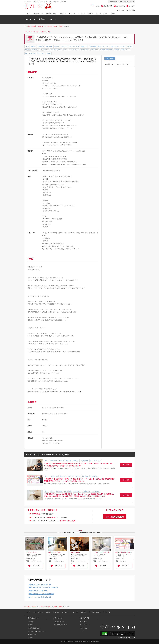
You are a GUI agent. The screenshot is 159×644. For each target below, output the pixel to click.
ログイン (131, 6)
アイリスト (72, 14)
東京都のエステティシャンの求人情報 (40, 584)
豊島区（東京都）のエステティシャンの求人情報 (43, 588)
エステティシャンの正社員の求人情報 (40, 597)
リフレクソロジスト (101, 14)
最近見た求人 (108, 6)
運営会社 (31, 638)
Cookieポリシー (33, 634)
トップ (28, 14)
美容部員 (90, 14)
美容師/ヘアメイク (51, 14)
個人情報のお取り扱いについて (37, 631)
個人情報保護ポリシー (34, 628)
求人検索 (96, 6)
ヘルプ (82, 631)
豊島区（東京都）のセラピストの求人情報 (41, 594)
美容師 (48, 612)
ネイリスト (81, 14)
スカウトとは (84, 628)
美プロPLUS (83, 622)
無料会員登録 (119, 6)
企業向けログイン (129, 1)
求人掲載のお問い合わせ (115, 1)
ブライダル (114, 14)
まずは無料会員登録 (115, 517)
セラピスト (63, 14)
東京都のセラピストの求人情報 (38, 591)
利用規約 (31, 622)
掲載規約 (31, 625)
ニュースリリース (85, 625)
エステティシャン (38, 14)
